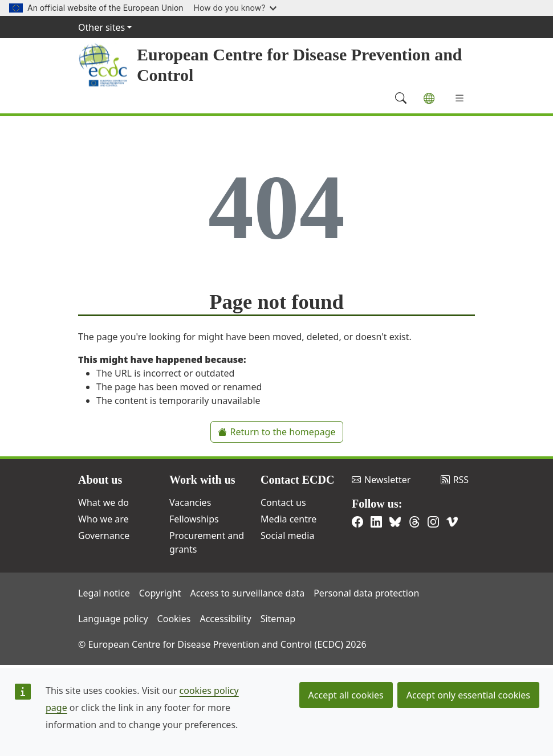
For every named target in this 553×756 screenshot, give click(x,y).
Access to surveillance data (247, 593)
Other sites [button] (101, 27)
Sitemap (278, 619)
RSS (455, 480)
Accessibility (225, 619)
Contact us (283, 502)
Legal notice (104, 593)
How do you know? (235, 8)
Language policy (113, 619)
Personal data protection (366, 593)
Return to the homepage (277, 432)
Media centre (288, 519)
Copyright (160, 593)
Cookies (174, 619)
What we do (103, 502)
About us (100, 480)
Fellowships (194, 519)
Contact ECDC (297, 480)
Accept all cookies (346, 695)
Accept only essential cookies (468, 695)
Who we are (103, 519)
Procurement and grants (207, 542)
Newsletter (381, 480)
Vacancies (190, 502)
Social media (287, 536)
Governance (104, 536)
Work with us (202, 480)
